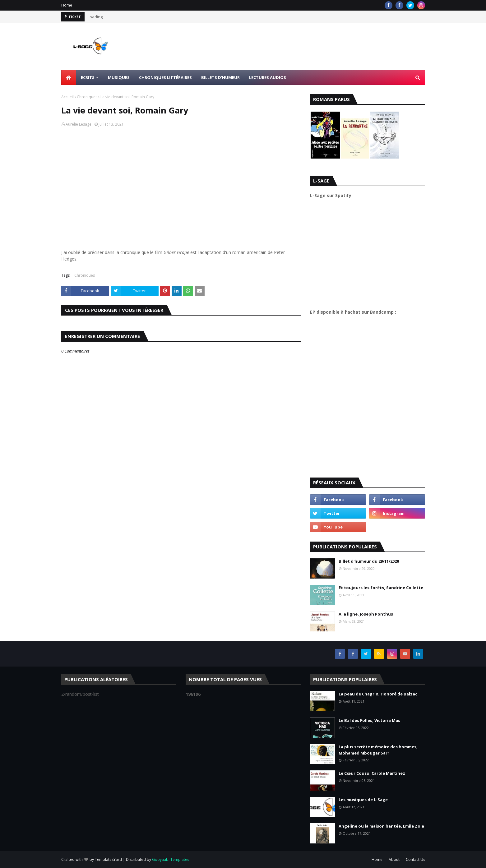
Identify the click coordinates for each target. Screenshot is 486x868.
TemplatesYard (108, 859)
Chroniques (87, 97)
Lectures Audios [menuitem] (268, 77)
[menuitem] (69, 77)
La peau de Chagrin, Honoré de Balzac (378, 694)
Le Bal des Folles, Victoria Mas (369, 720)
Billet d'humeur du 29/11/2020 (369, 561)
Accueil (67, 97)
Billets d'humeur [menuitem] (220, 77)
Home (67, 5)
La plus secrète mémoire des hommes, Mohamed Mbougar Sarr (378, 750)
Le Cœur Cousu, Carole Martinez (372, 773)
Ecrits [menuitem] (88, 77)
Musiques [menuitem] (119, 77)
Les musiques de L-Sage (363, 800)
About (394, 859)
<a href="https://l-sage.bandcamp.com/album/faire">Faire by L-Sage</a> (364, 394)
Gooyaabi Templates (171, 859)
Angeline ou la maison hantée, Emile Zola (381, 826)
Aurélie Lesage (79, 124)
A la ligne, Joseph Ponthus (366, 614)
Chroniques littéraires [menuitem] (165, 77)
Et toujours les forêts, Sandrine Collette (381, 588)
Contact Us (415, 859)
